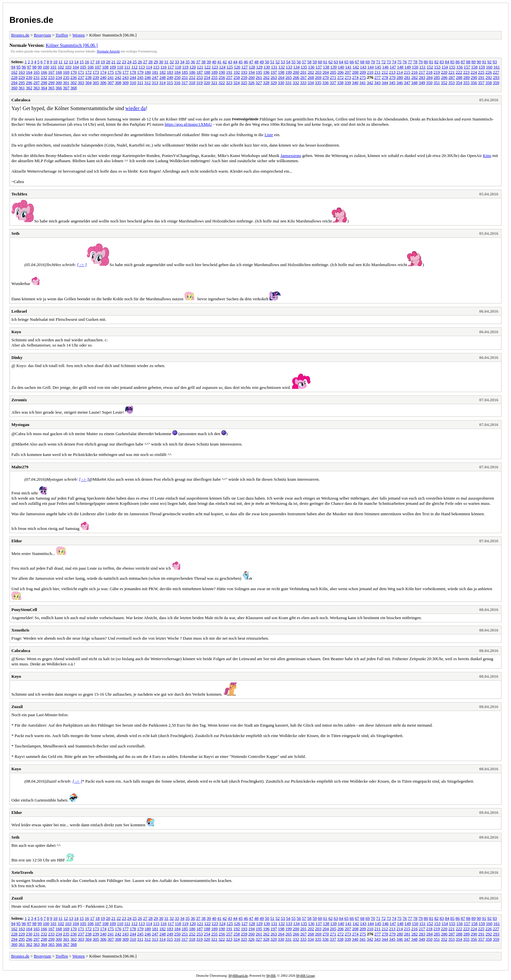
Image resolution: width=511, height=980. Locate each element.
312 (148, 83)
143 (363, 67)
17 (92, 62)
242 (118, 77)
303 (81, 83)
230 (29, 77)
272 (341, 77)
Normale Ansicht (108, 51)
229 (22, 77)
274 (356, 77)
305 (96, 83)
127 (245, 67)
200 (296, 72)
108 (106, 67)
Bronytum (43, 35)
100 (46, 67)
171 (81, 72)
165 (36, 72)
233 (51, 77)
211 (378, 72)
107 (98, 67)
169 (66, 72)
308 (118, 83)
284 (430, 77)
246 (148, 77)
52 (277, 62)
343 (377, 83)
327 (259, 83)
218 (430, 72)
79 (421, 62)
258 (237, 77)
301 (66, 83)
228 (14, 77)
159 (482, 67)
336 (326, 83)
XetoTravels (22, 872)
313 (155, 83)
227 (496, 72)
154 (445, 67)
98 (34, 67)
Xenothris (20, 630)
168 (59, 72)
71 (378, 62)
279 (392, 77)
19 (103, 62)
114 (149, 67)
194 (252, 72)
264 (281, 77)
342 (370, 83)
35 (188, 62)
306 (103, 83)
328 (266, 83)
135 (304, 67)
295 (22, 83)
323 (229, 83)
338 (341, 83)
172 (89, 72)
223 (466, 72)
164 (29, 72)
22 (119, 62)
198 (281, 72)
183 (170, 72)
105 (83, 67)
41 (219, 62)
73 (389, 62)
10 (55, 62)
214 (400, 72)
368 (74, 88)
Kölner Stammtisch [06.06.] (72, 45)
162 (14, 72)
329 (274, 83)
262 (267, 77)
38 (204, 62)
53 (283, 62)
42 (225, 62)
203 (318, 72)
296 (29, 83)
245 (140, 77)
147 (393, 67)
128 (252, 67)
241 (111, 77)
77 (410, 62)
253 (200, 77)
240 (103, 77)
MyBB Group (306, 976)
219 (437, 72)
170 (74, 72)
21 (114, 62)
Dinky (17, 357)
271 (333, 77)
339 (348, 83)
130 (267, 67)
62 (331, 62)
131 (274, 67)
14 (76, 62)
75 (399, 62)
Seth (15, 233)
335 (318, 83)
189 (214, 72)
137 (319, 67)
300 (59, 83)
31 (166, 62)
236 (74, 77)
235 (66, 77)
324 (237, 83)
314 (163, 83)
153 (437, 67)
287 (452, 77)
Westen (79, 35)
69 (368, 62)
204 (326, 72)
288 (459, 77)
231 (36, 77)
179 (140, 72)
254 (207, 77)
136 (311, 67)
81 (431, 62)
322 (222, 83)
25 (135, 62)
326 (252, 83)
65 (347, 62)
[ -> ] (82, 265)
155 (452, 67)
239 (96, 77)
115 (156, 67)
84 (447, 62)
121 (200, 67)
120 (193, 67)
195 (259, 72)
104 (76, 67)
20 (108, 62)
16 (87, 62)
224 (474, 72)
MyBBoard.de (238, 976)
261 (259, 77)
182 (163, 72)
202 (311, 72)
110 (120, 67)
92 (489, 62)
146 (386, 67)
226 (489, 72)
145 (378, 67)
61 (325, 62)
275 (363, 77)
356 (474, 83)
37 (198, 62)
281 (407, 77)
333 (303, 83)
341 (363, 83)
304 (89, 83)
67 (357, 62)
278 (385, 77)
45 (241, 62)
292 (489, 77)
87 (463, 62)
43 (230, 62)
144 (371, 67)
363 (36, 88)
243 (125, 77)
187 (200, 72)
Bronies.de (31, 20)
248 (163, 77)
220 (444, 72)
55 (293, 62)
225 (481, 72)
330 (281, 83)
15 (82, 62)
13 (71, 62)
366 (59, 88)
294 (14, 83)
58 (309, 62)
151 (423, 67)
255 (214, 77)
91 (484, 62)
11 (61, 62)
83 (442, 62)
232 (44, 77)
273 (348, 77)
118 (178, 67)
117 (171, 67)
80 (426, 62)
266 (296, 77)
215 (407, 72)
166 (44, 72)
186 (192, 72)
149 (408, 67)
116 (163, 67)
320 (207, 83)
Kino (487, 156)
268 (311, 77)
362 (29, 88)
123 (215, 67)
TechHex (19, 194)
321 (214, 83)
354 (459, 83)
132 (282, 67)
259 (244, 77)
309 (125, 83)
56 (299, 62)
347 (407, 83)
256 (222, 77)
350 (430, 83)
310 (133, 83)
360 (14, 88)
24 (129, 62)
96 (24, 67)
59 (315, 62)
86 (458, 62)
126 (237, 67)
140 (341, 67)
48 (256, 62)
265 (289, 77)
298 (44, 83)
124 (222, 67)
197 (274, 72)
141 (348, 67)
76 (405, 62)
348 (415, 83)
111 (127, 67)
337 (333, 83)
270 (326, 77)
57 (304, 62)
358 (489, 83)
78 (415, 62)
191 (229, 72)
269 (318, 77)
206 (341, 72)
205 (333, 72)
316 (177, 83)
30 (161, 62)
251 (185, 77)
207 (348, 72)
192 (237, 72)
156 (460, 67)
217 (422, 72)
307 (111, 83)
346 (400, 83)
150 (415, 67)
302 (74, 83)
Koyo (16, 332)
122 (208, 67)
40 (214, 62)
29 (156, 62)
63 (336, 62)
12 (66, 62)
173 (96, 72)
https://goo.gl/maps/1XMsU (188, 124)
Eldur (17, 541)
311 (140, 83)
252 (192, 77)
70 (373, 62)
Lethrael (19, 311)
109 (113, 67)
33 (177, 62)
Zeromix (19, 400)
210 (370, 72)
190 (222, 72)
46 (246, 62)
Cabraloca (21, 100)
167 (51, 72)
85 (453, 62)
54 (288, 62)
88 (468, 62)
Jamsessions (291, 156)
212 (385, 72)
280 (400, 77)
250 (178, 77)
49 (262, 62)
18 (98, 62)
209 (363, 72)
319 (199, 83)
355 (466, 83)
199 (289, 72)
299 (51, 83)
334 (311, 83)
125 (230, 67)
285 (437, 77)
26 (140, 62)
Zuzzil (17, 707)
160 (489, 67)
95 (18, 67)
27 (145, 62)
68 (362, 62)
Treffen (62, 35)
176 (118, 72)
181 (155, 72)
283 (422, 77)
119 (185, 67)
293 (496, 77)
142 (356, 67)
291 (481, 77)
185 (185, 72)
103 (68, 67)
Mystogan (20, 425)
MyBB (271, 976)
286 (445, 77)
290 (474, 77)
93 (495, 62)
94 (13, 67)
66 (352, 62)
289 (467, 77)
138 (326, 67)
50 (267, 62)
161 (497, 67)
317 (185, 83)
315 (170, 83)
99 (40, 67)
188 (207, 72)
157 (467, 67)
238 (89, 77)
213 (392, 72)
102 (61, 67)
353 (452, 83)
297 (36, 83)
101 (53, 67)
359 (496, 83)
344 (385, 83)
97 (29, 67)
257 (229, 77)
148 (400, 67)
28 (150, 62)
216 (415, 72)
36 (193, 62)
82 (437, 62)
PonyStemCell (24, 610)
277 (378, 77)
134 (297, 67)
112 (134, 67)
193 (244, 72)
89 (474, 62)
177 (125, 72)
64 (341, 62)
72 (383, 62)
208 (356, 72)
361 (22, 88)
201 (303, 72)
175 (111, 72)
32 (172, 62)
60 (320, 62)
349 (422, 83)
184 (178, 72)
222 (459, 72)
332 (296, 83)
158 (474, 67)
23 (124, 62)
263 (274, 77)
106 (91, 67)
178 (133, 72)
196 (267, 72)
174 (103, 72)
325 (244, 83)
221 (452, 72)
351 (437, 83)
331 (288, 83)
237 (81, 77)
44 (235, 62)
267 (303, 77)
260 (252, 77)
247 (155, 77)
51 (272, 62)
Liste (269, 135)
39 (209, 62)
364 (44, 88)
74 (394, 62)
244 (133, 77)
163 (22, 72)
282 (415, 77)
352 (444, 83)
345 (392, 83)
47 (251, 62)
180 (148, 72)
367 (66, 88)
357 (481, 83)
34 (182, 62)
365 (51, 88)
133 (289, 67)
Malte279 (20, 467)
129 (259, 67)
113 (142, 67)
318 (192, 83)
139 (334, 67)
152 (430, 67)
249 (170, 77)
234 (59, 77)
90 (479, 62)
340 (355, 83)
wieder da (135, 108)
